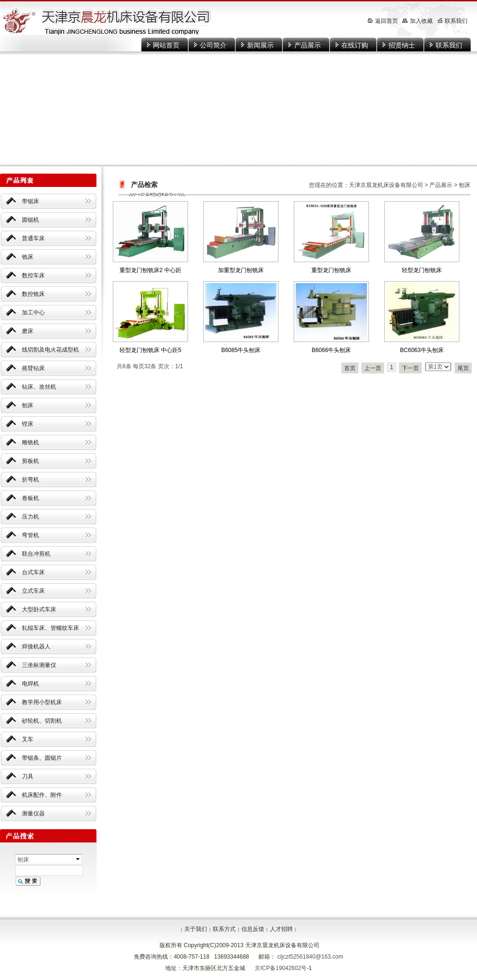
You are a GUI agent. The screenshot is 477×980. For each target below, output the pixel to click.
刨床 (28, 405)
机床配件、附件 (42, 795)
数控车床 (33, 275)
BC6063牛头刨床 (422, 350)
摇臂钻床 (33, 368)
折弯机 (30, 480)
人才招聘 (281, 929)
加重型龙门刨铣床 (241, 270)
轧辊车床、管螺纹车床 (50, 628)
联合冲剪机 (36, 554)
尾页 (463, 368)
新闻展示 (260, 45)
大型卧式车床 (39, 609)
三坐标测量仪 (39, 665)
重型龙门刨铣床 (331, 270)
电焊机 (30, 684)
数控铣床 (33, 294)
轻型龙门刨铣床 (422, 270)
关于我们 (196, 929)
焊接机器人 (36, 647)
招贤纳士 (402, 45)
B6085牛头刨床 (241, 350)
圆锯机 (30, 220)
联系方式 (224, 929)
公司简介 (213, 45)
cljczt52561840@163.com (310, 957)
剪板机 (30, 461)
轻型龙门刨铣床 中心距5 (150, 350)
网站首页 (166, 45)
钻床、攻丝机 (39, 387)
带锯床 (30, 201)
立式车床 (33, 591)
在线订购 (355, 45)
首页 (350, 368)
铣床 (28, 257)
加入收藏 (417, 21)
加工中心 (33, 313)
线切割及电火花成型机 (50, 350)
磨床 (28, 331)
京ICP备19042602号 (281, 968)
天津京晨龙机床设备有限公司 (386, 185)
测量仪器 (33, 813)
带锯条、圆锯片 (42, 758)
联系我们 (449, 45)
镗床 (28, 424)
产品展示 (308, 45)
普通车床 (33, 238)
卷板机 (30, 498)
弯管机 (30, 535)
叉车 (28, 739)
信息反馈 (253, 929)
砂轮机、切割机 (42, 721)
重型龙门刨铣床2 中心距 (150, 270)
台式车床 (33, 572)
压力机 (30, 517)
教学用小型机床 (42, 702)
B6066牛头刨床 (332, 350)
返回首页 (383, 21)
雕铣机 (30, 442)
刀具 (28, 776)
